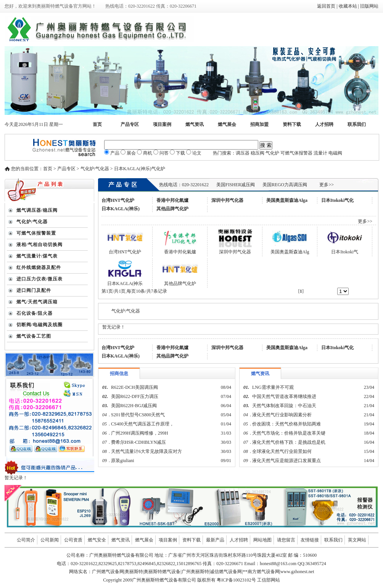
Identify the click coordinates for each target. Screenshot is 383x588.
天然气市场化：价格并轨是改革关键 (289, 433)
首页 (97, 124)
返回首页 (326, 6)
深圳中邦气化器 (227, 200)
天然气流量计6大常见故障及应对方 (146, 451)
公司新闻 (50, 540)
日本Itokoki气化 (337, 200)
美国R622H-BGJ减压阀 (134, 406)
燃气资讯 (195, 124)
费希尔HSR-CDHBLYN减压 (138, 442)
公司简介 (26, 540)
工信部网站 (269, 580)
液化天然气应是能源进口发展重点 (286, 461)
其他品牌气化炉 (172, 209)
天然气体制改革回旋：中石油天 (284, 406)
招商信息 (119, 374)
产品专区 (130, 124)
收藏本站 (348, 6)
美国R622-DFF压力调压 (135, 396)
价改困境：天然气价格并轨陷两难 (286, 424)
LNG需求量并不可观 (273, 387)
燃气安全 (97, 540)
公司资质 (73, 540)
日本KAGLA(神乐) (121, 209)
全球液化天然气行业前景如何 (282, 451)
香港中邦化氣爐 (172, 200)
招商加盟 (259, 124)
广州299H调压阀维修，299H (139, 433)
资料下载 (292, 124)
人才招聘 (324, 124)
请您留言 (286, 540)
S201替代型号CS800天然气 (138, 415)
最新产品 (215, 540)
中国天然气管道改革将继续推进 (284, 396)
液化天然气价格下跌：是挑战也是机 (289, 442)
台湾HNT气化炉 (118, 200)
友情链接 (310, 540)
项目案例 (162, 124)
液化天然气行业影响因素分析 (282, 415)
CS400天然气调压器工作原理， (142, 424)
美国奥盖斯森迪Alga (287, 200)
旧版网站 (369, 6)
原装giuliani (123, 461)
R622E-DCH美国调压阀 (134, 387)
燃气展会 (227, 124)
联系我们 (357, 124)
